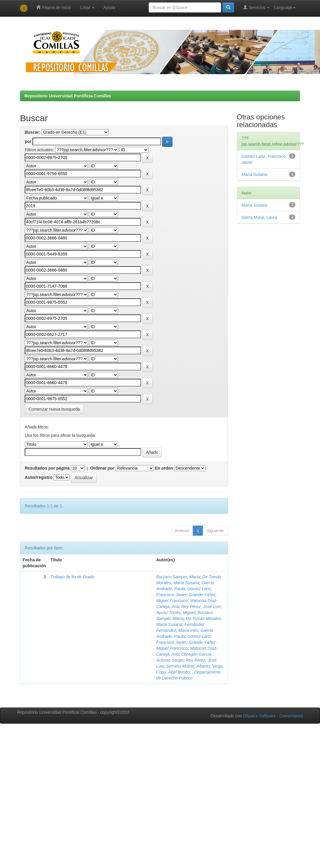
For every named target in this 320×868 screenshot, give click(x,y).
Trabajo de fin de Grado (73, 577)
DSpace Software (259, 716)
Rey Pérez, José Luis (201, 607)
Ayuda (109, 7)
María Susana (255, 174)
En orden (164, 468)
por (28, 141)
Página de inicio (54, 7)
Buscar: (32, 132)
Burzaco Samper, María (178, 577)
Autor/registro (39, 477)
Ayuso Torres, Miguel (176, 613)
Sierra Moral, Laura (260, 217)
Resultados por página (47, 468)
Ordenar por (102, 468)
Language (285, 7)
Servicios (256, 7)
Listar (87, 7)
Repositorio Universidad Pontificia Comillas (68, 96)
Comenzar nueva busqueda (54, 409)
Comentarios (291, 716)
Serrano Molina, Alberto (188, 666)
